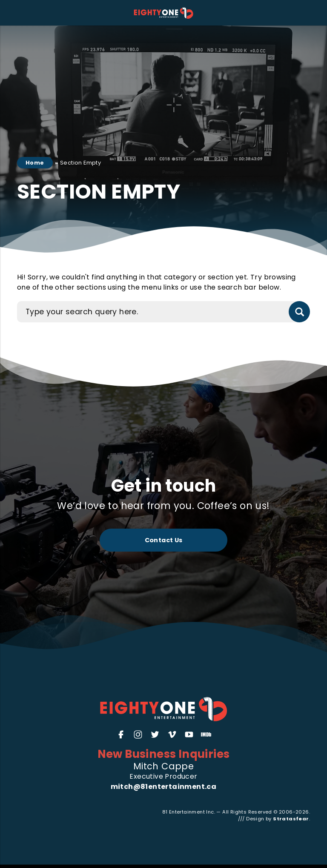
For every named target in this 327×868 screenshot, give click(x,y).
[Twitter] (155, 734)
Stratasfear (291, 819)
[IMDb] (206, 734)
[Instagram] (138, 734)
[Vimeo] (172, 734)
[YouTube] (189, 734)
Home (35, 163)
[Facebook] (121, 734)
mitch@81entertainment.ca (164, 787)
